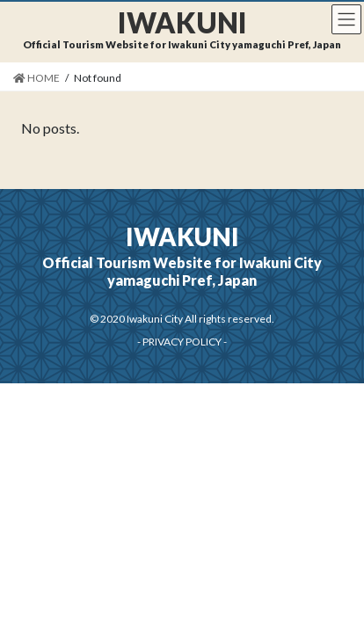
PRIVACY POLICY (182, 342)
